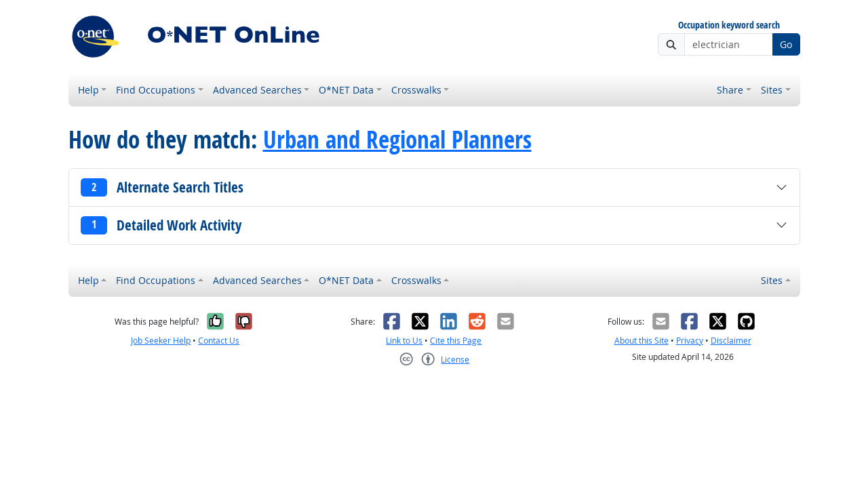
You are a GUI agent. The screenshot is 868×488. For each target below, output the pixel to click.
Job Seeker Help (161, 341)
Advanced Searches (257, 90)
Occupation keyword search (729, 25)
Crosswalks (416, 90)
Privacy (690, 341)
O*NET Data (346, 90)
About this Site (642, 341)
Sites (772, 90)
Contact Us (219, 341)
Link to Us (404, 341)
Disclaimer (731, 341)
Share (730, 90)
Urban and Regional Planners (397, 140)
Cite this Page (456, 341)
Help (88, 90)
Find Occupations (156, 90)
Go (786, 44)
